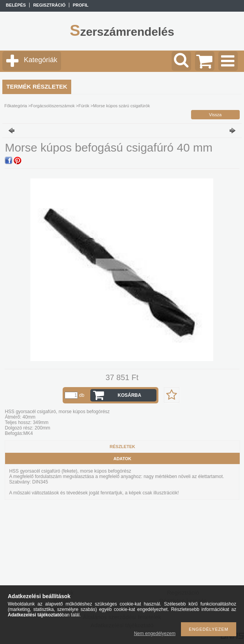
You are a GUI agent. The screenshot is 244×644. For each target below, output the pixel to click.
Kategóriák (40, 60)
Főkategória (16, 106)
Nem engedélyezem (155, 634)
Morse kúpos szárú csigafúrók (121, 106)
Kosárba (129, 395)
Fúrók (84, 106)
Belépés (16, 5)
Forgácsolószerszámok (53, 106)
